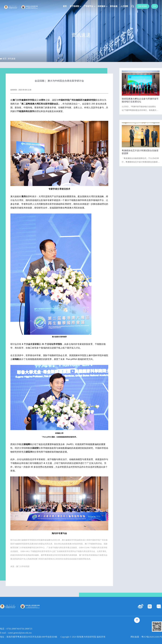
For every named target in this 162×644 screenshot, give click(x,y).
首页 (4, 59)
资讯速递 (12, 59)
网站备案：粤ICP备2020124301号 (146, 637)
